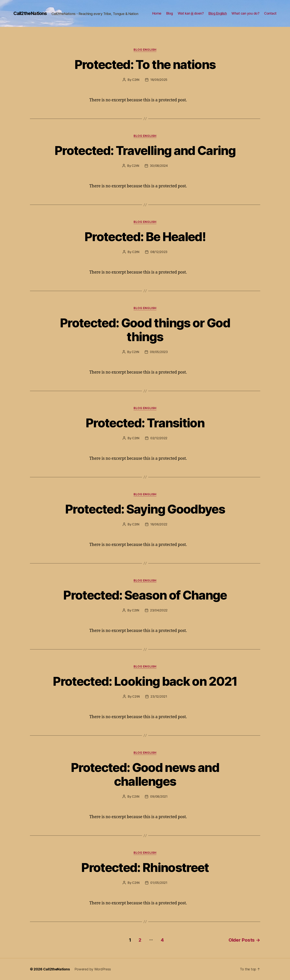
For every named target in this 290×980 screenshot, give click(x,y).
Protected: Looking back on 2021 (145, 681)
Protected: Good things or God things (145, 330)
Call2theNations (30, 13)
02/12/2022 (159, 438)
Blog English (218, 13)
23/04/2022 (159, 610)
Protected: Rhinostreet (145, 867)
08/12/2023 (159, 252)
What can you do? (245, 13)
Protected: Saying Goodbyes (145, 509)
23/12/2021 (159, 696)
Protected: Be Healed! (145, 237)
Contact (270, 13)
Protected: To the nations (145, 64)
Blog (170, 13)
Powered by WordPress (93, 969)
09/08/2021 (159, 796)
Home (157, 13)
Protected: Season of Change (145, 595)
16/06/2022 (159, 524)
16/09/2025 (159, 80)
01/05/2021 (159, 883)
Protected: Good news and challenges (145, 774)
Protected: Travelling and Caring (145, 150)
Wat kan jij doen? (191, 13)
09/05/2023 (159, 352)
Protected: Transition (145, 423)
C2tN (136, 80)
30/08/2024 (159, 166)
